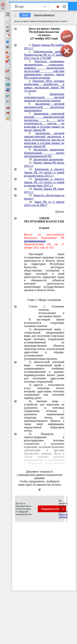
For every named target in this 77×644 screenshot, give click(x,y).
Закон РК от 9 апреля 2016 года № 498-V (44, 203)
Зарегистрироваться (44, 15)
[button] (3, 6)
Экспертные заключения (48, 159)
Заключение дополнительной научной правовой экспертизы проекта (44, 97)
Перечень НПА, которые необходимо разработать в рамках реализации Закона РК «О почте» (44, 86)
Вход (25, 15)
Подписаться (53, 509)
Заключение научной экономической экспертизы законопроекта (44, 107)
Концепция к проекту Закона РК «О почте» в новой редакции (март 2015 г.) (44, 182)
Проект (60, 212)
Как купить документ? (65, 516)
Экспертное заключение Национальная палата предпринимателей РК (44, 153)
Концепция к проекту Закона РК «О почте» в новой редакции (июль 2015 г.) (44, 172)
